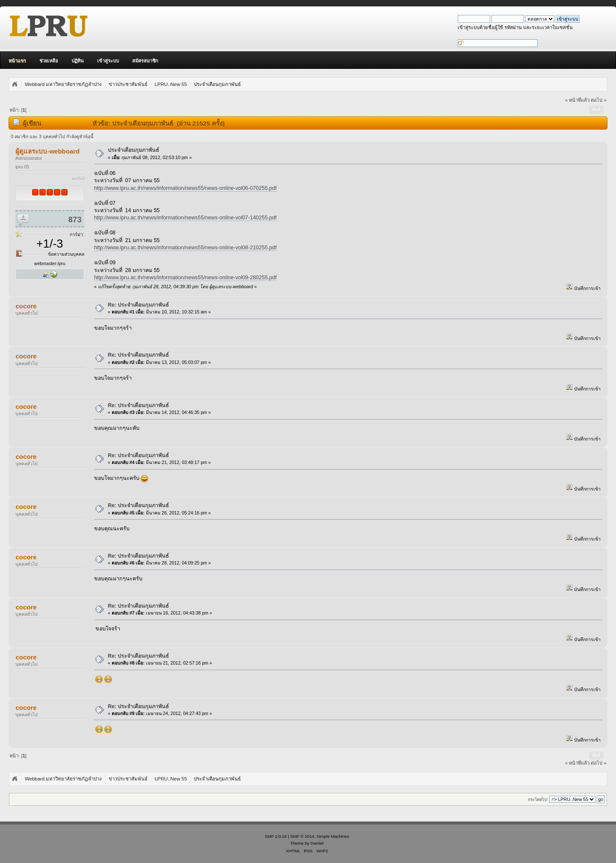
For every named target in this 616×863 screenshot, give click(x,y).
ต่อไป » (598, 100)
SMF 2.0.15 (276, 836)
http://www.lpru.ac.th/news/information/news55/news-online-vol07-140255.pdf (185, 218)
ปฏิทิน (78, 61)
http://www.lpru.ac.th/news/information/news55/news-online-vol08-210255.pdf (185, 248)
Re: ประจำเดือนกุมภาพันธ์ (139, 305)
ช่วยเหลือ (49, 61)
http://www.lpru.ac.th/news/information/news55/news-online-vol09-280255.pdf (185, 278)
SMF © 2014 (302, 836)
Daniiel (317, 843)
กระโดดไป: (538, 799)
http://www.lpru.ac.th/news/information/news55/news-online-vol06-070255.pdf (185, 188)
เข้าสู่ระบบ (108, 61)
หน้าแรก (17, 61)
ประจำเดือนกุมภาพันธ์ (133, 150)
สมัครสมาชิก (145, 61)
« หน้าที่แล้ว (577, 100)
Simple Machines (333, 836)
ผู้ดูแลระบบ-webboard (47, 151)
